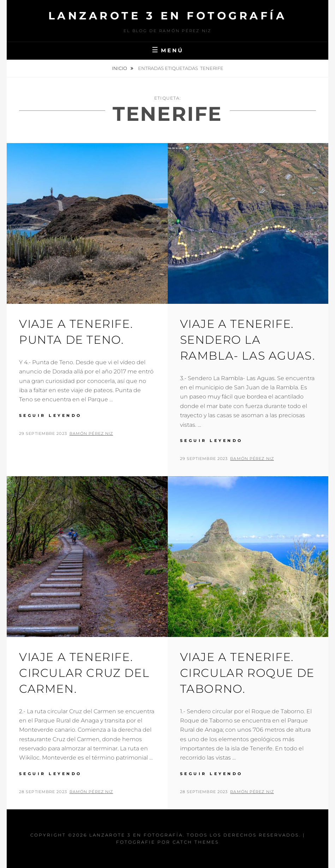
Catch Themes (196, 842)
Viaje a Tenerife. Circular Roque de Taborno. (247, 673)
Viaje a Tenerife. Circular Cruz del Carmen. (84, 673)
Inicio (120, 68)
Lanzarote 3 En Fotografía (168, 16)
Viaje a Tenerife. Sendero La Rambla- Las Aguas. (248, 340)
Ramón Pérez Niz (91, 433)
